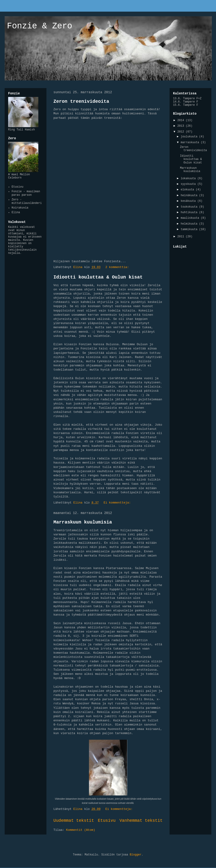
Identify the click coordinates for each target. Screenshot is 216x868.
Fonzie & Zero (40, 26)
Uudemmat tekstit (74, 821)
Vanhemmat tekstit (141, 821)
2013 (182, 126)
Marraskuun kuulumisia (83, 522)
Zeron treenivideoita (81, 101)
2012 (182, 132)
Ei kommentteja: (118, 503)
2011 (182, 237)
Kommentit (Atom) (81, 830)
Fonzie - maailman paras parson (26, 193)
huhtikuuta (190, 212)
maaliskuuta (191, 218)
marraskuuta (191, 142)
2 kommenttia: (118, 267)
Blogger (136, 855)
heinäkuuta (190, 195)
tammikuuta (190, 229)
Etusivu (107, 821)
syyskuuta (189, 184)
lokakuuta (189, 179)
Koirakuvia (20, 208)
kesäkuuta (189, 201)
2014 (182, 120)
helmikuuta (190, 224)
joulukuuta (190, 137)
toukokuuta (190, 207)
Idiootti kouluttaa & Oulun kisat (98, 277)
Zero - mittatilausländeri (27, 201)
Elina (16, 212)
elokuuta (188, 190)
